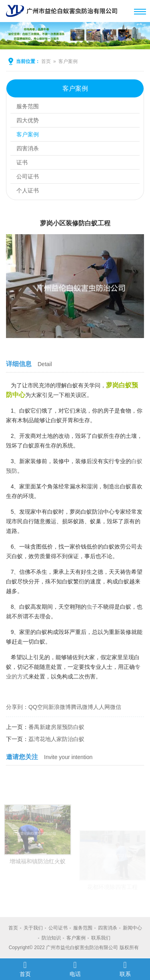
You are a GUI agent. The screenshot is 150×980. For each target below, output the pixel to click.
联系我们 (101, 938)
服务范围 (28, 106)
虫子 (92, 607)
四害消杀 (28, 148)
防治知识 (51, 938)
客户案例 (68, 61)
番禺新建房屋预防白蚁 (56, 727)
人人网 (102, 707)
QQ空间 (38, 707)
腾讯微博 (82, 707)
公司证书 (28, 176)
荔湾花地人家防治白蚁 (56, 739)
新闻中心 (132, 928)
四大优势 (28, 120)
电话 (75, 969)
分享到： (17, 707)
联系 (125, 969)
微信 (116, 707)
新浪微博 (60, 707)
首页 (46, 61)
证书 (22, 162)
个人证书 (28, 190)
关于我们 (33, 928)
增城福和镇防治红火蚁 (38, 885)
